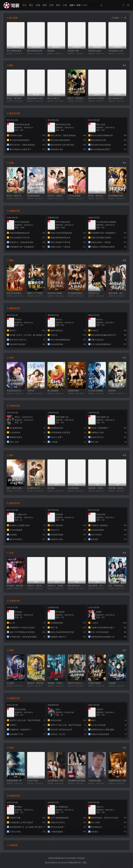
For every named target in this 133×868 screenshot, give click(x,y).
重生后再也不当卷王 (35, 98)
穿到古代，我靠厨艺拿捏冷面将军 (56, 196)
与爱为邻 (31, 391)
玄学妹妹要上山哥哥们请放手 (117, 51)
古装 (65, 5)
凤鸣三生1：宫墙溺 (55, 586)
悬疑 (72, 5)
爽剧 (45, 5)
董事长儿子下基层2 (35, 293)
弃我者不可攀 (73, 51)
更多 (124, 65)
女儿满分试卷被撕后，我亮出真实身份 (97, 391)
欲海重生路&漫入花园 (117, 781)
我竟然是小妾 (94, 293)
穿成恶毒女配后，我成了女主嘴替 (36, 196)
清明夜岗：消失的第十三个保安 (56, 683)
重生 (31, 5)
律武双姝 (51, 488)
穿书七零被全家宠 (14, 51)
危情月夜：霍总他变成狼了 (117, 488)
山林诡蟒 (112, 683)
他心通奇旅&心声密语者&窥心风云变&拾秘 (56, 781)
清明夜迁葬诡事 (95, 683)
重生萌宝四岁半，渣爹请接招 (77, 586)
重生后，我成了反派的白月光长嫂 (16, 196)
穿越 (38, 5)
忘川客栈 (10, 683)
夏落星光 (112, 391)
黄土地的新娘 (53, 391)
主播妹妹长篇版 (95, 781)
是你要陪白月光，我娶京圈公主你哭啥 (36, 488)
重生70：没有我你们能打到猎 (77, 98)
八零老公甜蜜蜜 (74, 196)
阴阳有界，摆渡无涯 (35, 683)
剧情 (78, 5)
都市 (58, 5)
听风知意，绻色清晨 (15, 586)
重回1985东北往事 (35, 51)
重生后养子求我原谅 (96, 98)
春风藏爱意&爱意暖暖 (77, 781)
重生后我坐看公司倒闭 (117, 98)
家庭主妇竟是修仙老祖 (16, 293)
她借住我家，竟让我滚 (117, 293)
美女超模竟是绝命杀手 (77, 293)
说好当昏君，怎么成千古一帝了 (97, 586)
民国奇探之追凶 (95, 51)
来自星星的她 (73, 488)
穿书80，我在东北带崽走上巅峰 (97, 196)
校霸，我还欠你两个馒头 (16, 488)
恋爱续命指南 (73, 391)
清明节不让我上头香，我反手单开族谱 (77, 683)
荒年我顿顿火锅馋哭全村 (117, 196)
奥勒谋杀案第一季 (14, 781)
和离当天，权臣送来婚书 (36, 586)
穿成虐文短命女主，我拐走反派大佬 (16, 391)
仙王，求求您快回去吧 (117, 586)
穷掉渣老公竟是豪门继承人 (56, 293)
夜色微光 (51, 51)
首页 (24, 5)
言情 (51, 5)
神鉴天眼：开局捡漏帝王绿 (97, 488)
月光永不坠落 (33, 781)
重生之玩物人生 (54, 98)
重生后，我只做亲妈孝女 (16, 98)
